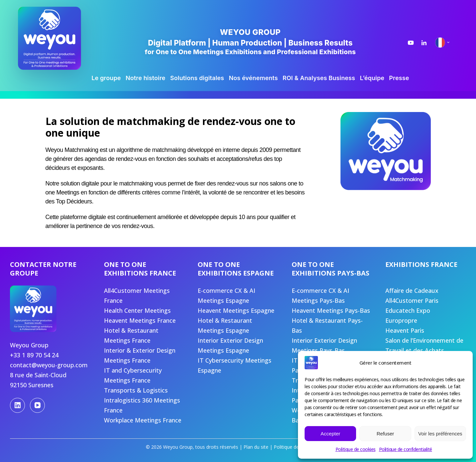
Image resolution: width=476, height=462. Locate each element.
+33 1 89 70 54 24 (34, 355)
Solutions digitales (197, 78)
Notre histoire (145, 78)
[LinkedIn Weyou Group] (424, 43)
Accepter (330, 434)
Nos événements (253, 78)
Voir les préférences (440, 434)
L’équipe (372, 78)
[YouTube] (37, 405)
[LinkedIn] (17, 405)
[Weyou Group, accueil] (59, 38)
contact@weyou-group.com (49, 365)
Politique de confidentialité (406, 449)
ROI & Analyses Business (319, 78)
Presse (399, 78)
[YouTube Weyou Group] (411, 43)
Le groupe (106, 78)
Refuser (385, 434)
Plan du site (256, 447)
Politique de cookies (356, 449)
